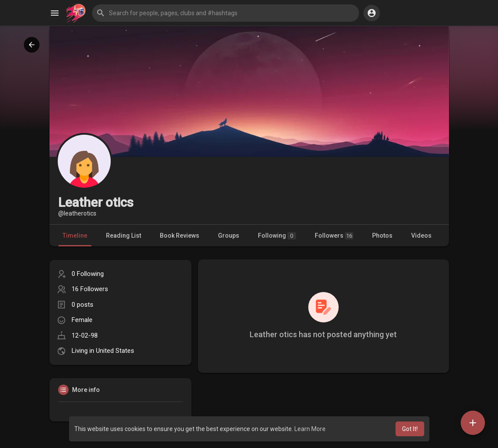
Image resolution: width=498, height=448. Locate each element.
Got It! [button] (410, 429)
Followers (334, 236)
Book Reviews (180, 236)
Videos (421, 236)
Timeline (75, 236)
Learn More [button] (310, 429)
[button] (226, 13)
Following (277, 236)
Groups (229, 236)
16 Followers (90, 289)
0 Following (88, 274)
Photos (382, 236)
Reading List (124, 236)
